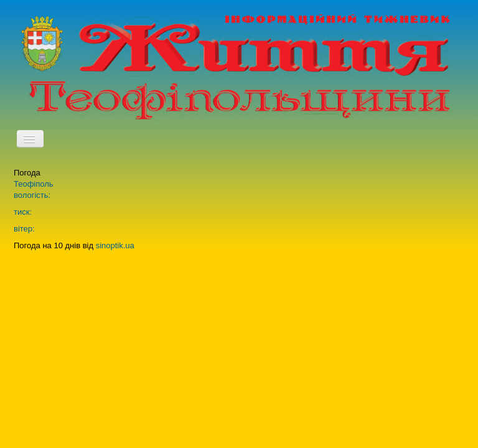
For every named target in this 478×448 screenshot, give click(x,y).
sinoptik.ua (115, 245)
